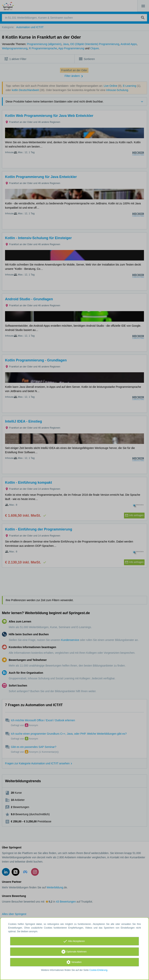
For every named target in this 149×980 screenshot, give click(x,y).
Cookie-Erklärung (98, 970)
